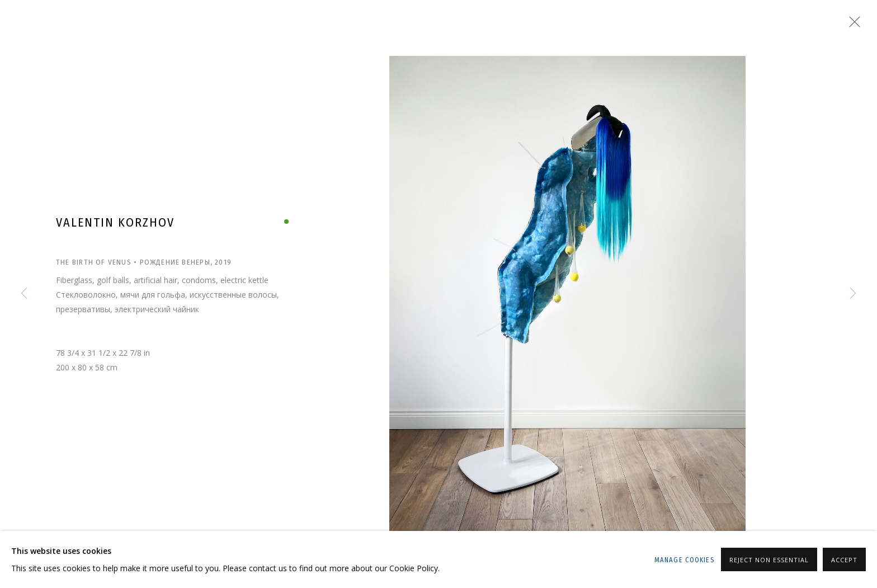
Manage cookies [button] (684, 560)
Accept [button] (844, 560)
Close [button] (852, 25)
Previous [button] (24, 294)
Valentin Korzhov (115, 222)
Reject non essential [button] (769, 560)
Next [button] (853, 294)
